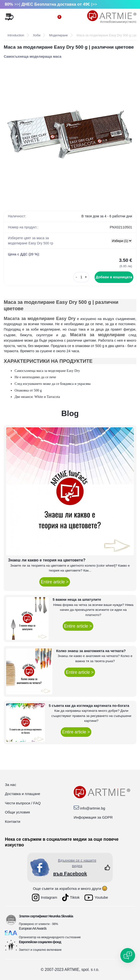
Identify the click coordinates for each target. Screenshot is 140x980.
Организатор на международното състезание (50, 937)
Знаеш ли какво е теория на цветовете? (47, 560)
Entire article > (55, 582)
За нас (11, 785)
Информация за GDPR (93, 817)
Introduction (16, 35)
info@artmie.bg (93, 808)
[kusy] (81, 277)
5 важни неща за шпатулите (77, 600)
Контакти (13, 821)
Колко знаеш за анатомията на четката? (91, 651)
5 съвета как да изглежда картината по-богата (89, 706)
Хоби (37, 35)
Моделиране (58, 35)
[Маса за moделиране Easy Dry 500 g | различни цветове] (70, 133)
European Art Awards (33, 928)
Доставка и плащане (23, 794)
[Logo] (112, 17)
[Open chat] (128, 955)
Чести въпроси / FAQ (23, 803)
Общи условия (17, 812)
